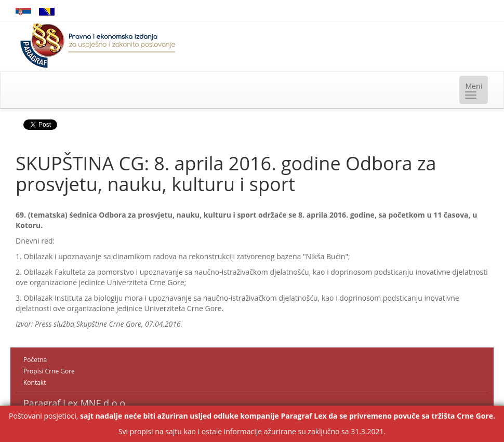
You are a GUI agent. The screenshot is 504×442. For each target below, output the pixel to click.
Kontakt (35, 383)
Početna (35, 360)
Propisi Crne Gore (49, 371)
